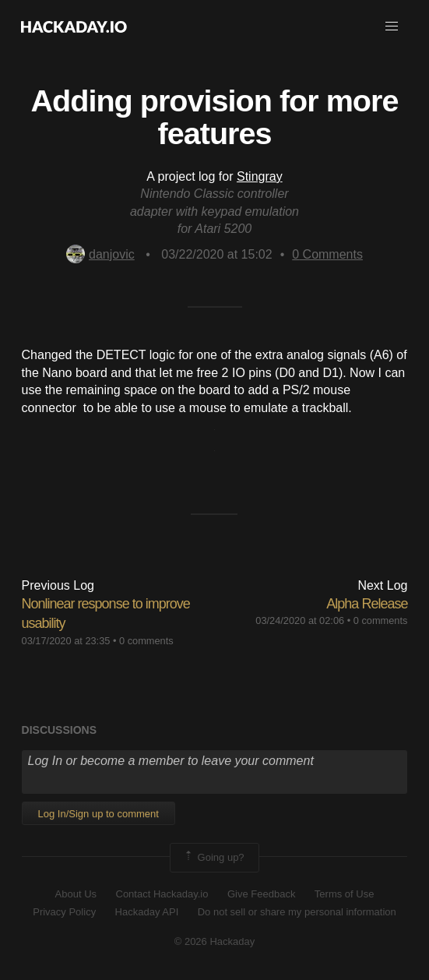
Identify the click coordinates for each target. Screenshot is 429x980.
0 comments (146, 641)
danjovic (100, 254)
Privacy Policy (64, 912)
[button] (392, 26)
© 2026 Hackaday (215, 941)
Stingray (260, 176)
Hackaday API (147, 912)
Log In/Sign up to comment (98, 814)
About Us (76, 894)
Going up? (213, 858)
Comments (327, 254)
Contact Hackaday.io (162, 894)
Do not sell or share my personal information (297, 912)
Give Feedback (261, 894)
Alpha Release (367, 604)
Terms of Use (345, 894)
